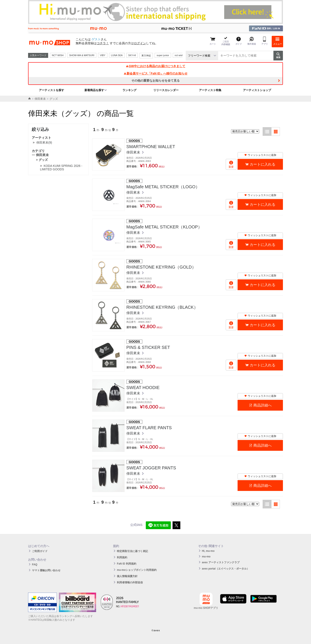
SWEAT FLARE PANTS (149, 428)
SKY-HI (132, 55)
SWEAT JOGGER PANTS (151, 468)
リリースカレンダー (166, 90)
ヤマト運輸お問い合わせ (46, 570)
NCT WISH (58, 55)
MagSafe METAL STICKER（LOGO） (163, 187)
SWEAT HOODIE (143, 388)
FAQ (35, 565)
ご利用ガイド (40, 551)
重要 (231, 167)
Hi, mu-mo (208, 551)
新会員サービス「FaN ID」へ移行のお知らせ (155, 73)
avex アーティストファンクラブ (221, 562)
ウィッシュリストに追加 (260, 155)
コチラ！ (103, 43)
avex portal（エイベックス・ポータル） (226, 569)
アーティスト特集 (210, 90)
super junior (163, 55)
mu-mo (206, 557)
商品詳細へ (263, 405)
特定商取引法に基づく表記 (132, 551)
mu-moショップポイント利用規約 (137, 570)
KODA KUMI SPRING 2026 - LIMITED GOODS (61, 168)
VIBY (103, 55)
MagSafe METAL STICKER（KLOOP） (164, 227)
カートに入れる (263, 164)
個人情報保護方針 (127, 576)
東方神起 (146, 55)
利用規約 (122, 557)
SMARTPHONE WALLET (151, 147)
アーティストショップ (257, 90)
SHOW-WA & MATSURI (82, 55)
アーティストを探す (52, 90)
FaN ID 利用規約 (126, 564)
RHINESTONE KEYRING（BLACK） (162, 307)
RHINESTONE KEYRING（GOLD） (161, 267)
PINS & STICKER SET (148, 347)
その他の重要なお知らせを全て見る (155, 81)
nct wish (179, 55)
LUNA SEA (117, 55)
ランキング (129, 90)
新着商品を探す (94, 90)
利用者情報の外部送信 (130, 582)
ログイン (140, 43)
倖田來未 (40, 99)
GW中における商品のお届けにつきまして (155, 66)
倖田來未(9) (44, 142)
